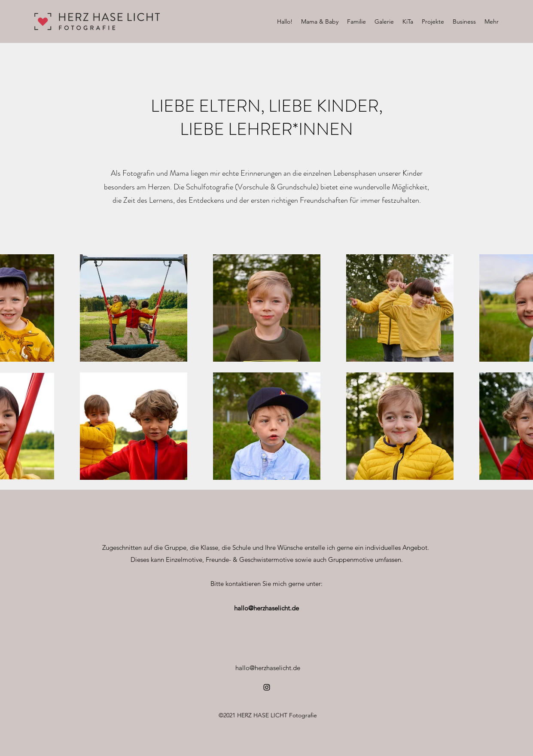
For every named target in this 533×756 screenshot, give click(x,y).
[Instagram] (267, 687)
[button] (320, 21)
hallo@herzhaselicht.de (266, 608)
